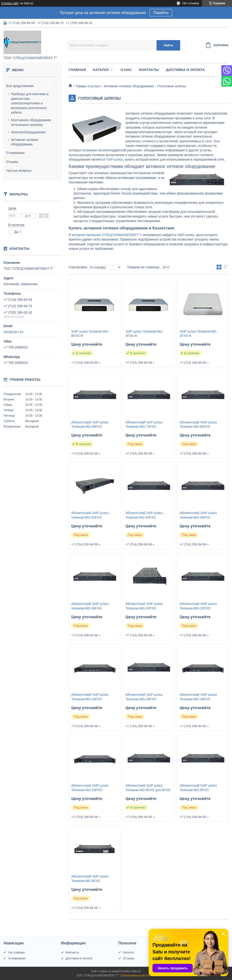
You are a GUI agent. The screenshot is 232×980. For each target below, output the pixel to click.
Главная (77, 70)
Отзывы (12, 162)
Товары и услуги (88, 86)
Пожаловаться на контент (139, 975)
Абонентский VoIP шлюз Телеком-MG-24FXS (90, 697)
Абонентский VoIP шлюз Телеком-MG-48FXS (90, 425)
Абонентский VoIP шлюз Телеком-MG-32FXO (198, 606)
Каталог (101, 70)
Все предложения (20, 86)
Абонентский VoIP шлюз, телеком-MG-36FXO (90, 606)
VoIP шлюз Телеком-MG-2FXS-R (198, 334)
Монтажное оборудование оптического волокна (31, 122)
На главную (17, 952)
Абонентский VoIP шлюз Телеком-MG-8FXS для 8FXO (148, 788)
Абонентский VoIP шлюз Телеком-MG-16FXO (90, 788)
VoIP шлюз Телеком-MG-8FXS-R (90, 334)
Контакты (149, 70)
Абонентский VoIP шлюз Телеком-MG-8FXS (90, 879)
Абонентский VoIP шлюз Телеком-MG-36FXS (198, 515)
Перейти (161, 13)
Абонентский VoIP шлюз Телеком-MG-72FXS (144, 425)
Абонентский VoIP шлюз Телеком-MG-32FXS (144, 606)
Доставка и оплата (185, 70)
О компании (15, 153)
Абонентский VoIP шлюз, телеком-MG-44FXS (145, 515)
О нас (126, 70)
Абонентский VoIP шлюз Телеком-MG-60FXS (198, 425)
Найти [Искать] (168, 45)
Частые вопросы (19, 171)
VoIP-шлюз (114, 159)
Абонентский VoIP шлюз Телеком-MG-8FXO (198, 788)
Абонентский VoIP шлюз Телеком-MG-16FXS (198, 697)
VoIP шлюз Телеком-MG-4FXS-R (144, 334)
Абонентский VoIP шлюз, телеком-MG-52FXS (90, 515)
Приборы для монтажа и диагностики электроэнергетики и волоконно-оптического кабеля (30, 103)
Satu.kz (136, 971)
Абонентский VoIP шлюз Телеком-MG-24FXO (144, 697)
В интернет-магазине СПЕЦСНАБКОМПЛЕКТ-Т (105, 235)
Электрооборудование (28, 132)
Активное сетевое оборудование (25, 142)
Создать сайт (10, 3)
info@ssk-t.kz (13, 332)
